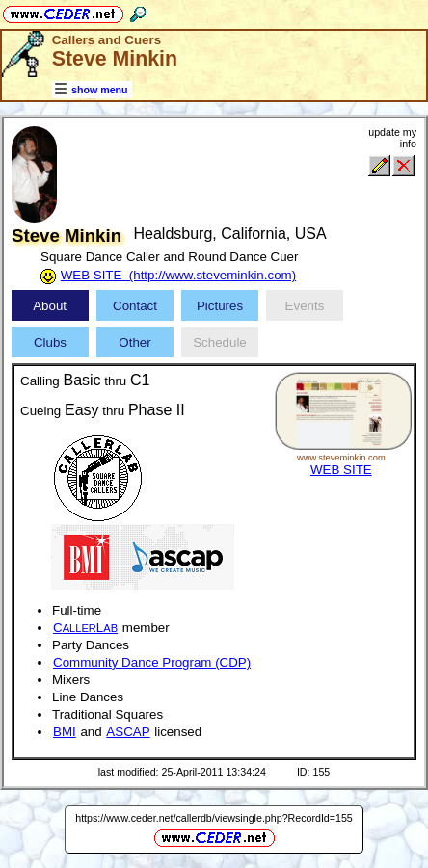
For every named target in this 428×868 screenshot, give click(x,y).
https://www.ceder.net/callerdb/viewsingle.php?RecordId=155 (214, 818)
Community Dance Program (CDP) (152, 662)
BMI (65, 732)
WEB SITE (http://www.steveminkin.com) (178, 275)
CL (85, 628)
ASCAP (128, 732)
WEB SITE (341, 470)
